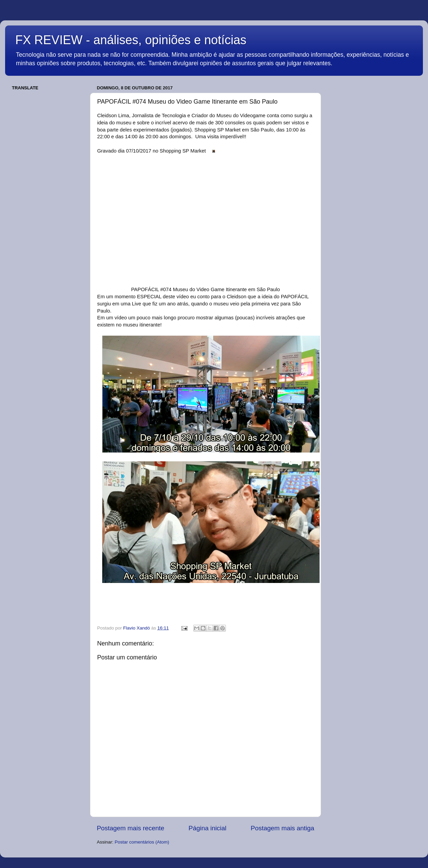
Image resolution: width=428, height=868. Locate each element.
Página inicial (207, 828)
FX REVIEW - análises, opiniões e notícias (131, 40)
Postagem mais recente (130, 828)
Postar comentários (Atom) (142, 842)
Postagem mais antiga (282, 828)
